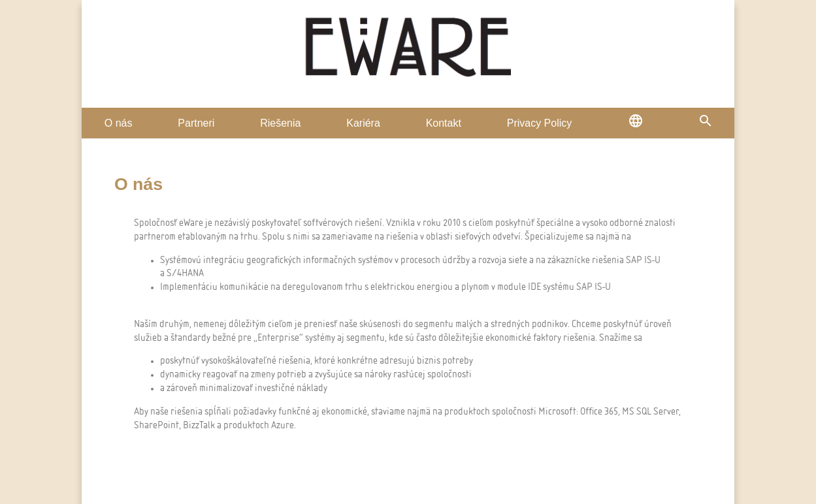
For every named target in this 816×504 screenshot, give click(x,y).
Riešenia (280, 123)
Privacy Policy (540, 123)
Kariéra (363, 123)
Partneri (196, 123)
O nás (119, 123)
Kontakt (444, 123)
